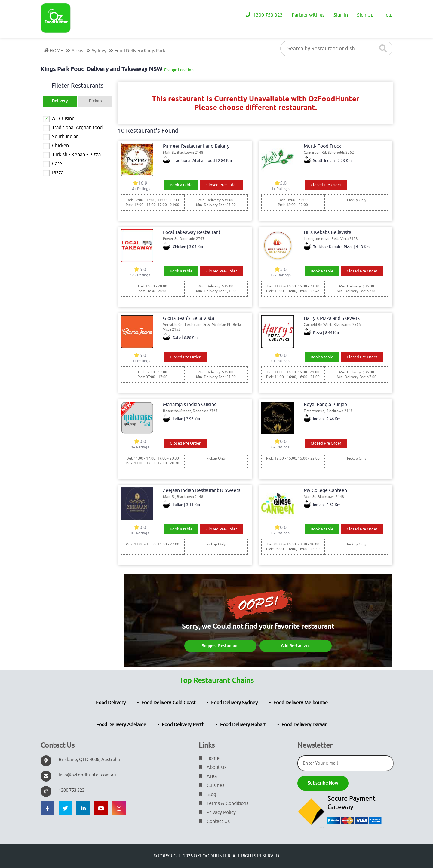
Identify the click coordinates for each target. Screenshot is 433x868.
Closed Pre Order (222, 185)
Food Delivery (111, 703)
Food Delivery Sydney (234, 703)
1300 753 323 (264, 15)
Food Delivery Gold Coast (168, 703)
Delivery (60, 101)
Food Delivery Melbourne (301, 703)
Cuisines (212, 785)
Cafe (57, 164)
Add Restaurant (296, 646)
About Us (213, 767)
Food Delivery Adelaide (121, 725)
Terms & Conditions (224, 803)
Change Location (179, 70)
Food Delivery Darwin (304, 725)
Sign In (341, 15)
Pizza (58, 173)
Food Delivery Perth (183, 725)
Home (209, 758)
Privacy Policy (217, 812)
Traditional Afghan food (77, 128)
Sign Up (365, 15)
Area (208, 776)
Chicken (60, 146)
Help (387, 15)
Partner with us (308, 15)
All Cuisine (63, 119)
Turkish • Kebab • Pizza (76, 155)
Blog (207, 794)
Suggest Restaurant (220, 646)
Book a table (181, 185)
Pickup (95, 101)
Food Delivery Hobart (243, 725)
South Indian (65, 137)
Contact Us (214, 821)
